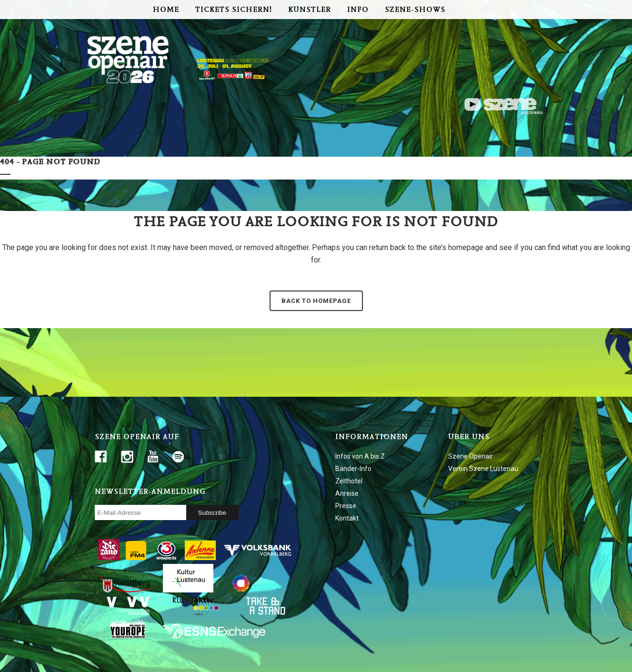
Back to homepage (316, 301)
